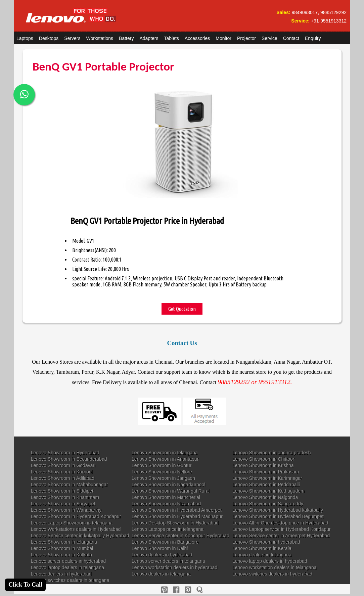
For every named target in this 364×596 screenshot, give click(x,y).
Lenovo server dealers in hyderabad (68, 561)
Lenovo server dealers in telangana (168, 561)
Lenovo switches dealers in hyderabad (272, 574)
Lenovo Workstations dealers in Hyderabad (76, 529)
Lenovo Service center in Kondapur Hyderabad (180, 536)
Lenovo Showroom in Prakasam (266, 472)
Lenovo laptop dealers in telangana (67, 567)
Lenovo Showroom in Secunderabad (69, 459)
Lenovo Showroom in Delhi (160, 548)
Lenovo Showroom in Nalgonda (265, 497)
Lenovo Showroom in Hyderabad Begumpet (278, 516)
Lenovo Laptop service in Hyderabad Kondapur (282, 529)
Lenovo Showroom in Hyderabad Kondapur (76, 516)
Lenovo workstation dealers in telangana (275, 567)
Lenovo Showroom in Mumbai (62, 548)
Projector (246, 38)
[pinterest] (164, 590)
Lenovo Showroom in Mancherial (166, 497)
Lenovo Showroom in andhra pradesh (272, 453)
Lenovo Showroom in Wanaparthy (66, 510)
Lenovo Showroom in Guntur (162, 465)
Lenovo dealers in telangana (262, 555)
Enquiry (313, 38)
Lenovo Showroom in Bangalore (165, 542)
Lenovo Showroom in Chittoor (263, 459)
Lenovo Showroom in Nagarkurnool (168, 485)
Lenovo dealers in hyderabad (162, 555)
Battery (126, 38)
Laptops (25, 38)
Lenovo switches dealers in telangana (70, 580)
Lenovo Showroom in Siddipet (62, 491)
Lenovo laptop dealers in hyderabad (270, 561)
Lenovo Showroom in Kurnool (62, 472)
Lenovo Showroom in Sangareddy (268, 504)
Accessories (197, 38)
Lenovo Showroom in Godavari (63, 465)
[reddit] (188, 590)
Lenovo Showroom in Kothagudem (268, 491)
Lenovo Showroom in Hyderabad (65, 453)
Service (269, 38)
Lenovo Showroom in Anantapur (165, 459)
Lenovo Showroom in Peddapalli (266, 485)
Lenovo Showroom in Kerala (262, 548)
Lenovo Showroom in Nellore (162, 472)
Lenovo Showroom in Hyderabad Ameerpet (177, 510)
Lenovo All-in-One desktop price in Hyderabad (280, 523)
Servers (72, 38)
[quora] (200, 590)
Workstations (100, 38)
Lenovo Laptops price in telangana (168, 529)
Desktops (49, 38)
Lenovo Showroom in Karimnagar (267, 478)
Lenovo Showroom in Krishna (263, 465)
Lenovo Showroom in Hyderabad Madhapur (177, 516)
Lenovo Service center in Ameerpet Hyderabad (281, 536)
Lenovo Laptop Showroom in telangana (72, 523)
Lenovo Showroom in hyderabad (266, 542)
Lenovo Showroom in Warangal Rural (171, 491)
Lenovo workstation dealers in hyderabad (174, 567)
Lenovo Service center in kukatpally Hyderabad (80, 536)
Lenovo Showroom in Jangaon (163, 478)
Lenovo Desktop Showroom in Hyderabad (175, 523)
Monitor (223, 38)
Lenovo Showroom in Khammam (65, 497)
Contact (291, 38)
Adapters (149, 38)
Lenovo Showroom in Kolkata (61, 555)
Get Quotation (182, 309)
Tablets (172, 38)
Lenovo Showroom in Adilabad (63, 478)
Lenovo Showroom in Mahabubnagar (70, 485)
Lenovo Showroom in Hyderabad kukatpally (278, 510)
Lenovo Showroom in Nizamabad (166, 504)
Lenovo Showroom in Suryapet (63, 504)
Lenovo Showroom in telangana (165, 453)
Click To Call (25, 585)
